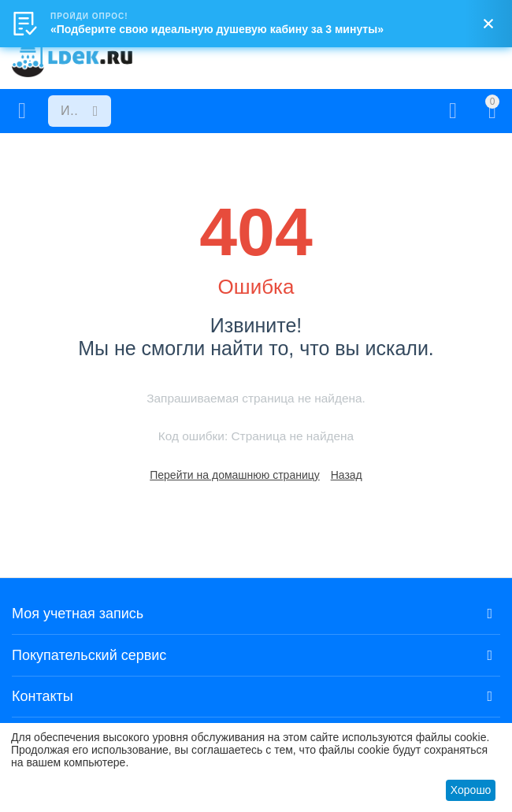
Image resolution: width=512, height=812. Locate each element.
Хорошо (471, 790)
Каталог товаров (22, 111)
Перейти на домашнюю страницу (235, 475)
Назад (347, 475)
